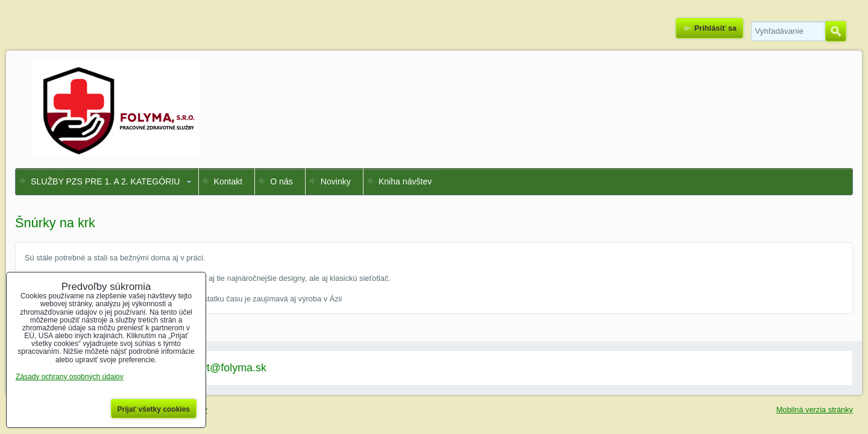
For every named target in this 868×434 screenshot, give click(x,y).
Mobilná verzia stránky (815, 410)
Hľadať (836, 31)
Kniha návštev (405, 181)
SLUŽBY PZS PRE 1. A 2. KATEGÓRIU (105, 181)
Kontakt (228, 181)
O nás (281, 181)
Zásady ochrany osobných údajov (70, 377)
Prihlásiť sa (715, 28)
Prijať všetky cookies (154, 409)
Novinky (336, 181)
